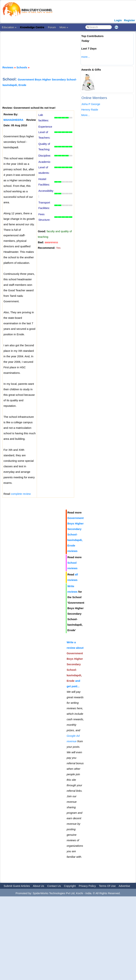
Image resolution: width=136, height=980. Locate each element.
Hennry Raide (90, 110)
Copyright (70, 886)
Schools (22, 67)
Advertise (124, 886)
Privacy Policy (87, 886)
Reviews (8, 67)
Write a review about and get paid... (75, 664)
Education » (9, 27)
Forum (52, 27)
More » (64, 27)
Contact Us (54, 886)
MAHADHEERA (13, 120)
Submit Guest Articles (17, 886)
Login (118, 20)
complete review (21, 494)
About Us (39, 886)
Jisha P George (91, 104)
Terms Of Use (107, 886)
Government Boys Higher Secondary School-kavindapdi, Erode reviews (75, 534)
